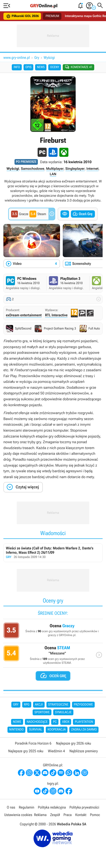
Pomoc (95, 815)
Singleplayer (75, 169)
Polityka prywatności (84, 807)
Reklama (40, 815)
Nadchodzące (37, 722)
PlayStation (84, 722)
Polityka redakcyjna (52, 807)
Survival (36, 730)
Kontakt (81, 815)
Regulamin (26, 807)
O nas (11, 807)
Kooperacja (57, 730)
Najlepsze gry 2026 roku (73, 743)
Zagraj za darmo (84, 730)
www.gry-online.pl (17, 58)
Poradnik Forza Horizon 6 (33, 743)
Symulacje (63, 712)
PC (55, 722)
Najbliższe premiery (83, 751)
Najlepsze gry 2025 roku (26, 751)
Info (17, 67)
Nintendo (17, 730)
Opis (28, 67)
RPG (27, 705)
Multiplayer (55, 169)
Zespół (55, 815)
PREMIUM (52, 16)
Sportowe (42, 712)
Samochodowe (33, 169)
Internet (93, 169)
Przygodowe (83, 705)
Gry (37, 58)
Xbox (66, 722)
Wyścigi (49, 58)
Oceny (55, 67)
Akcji (39, 705)
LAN (53, 174)
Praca (67, 815)
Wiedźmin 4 (56, 751)
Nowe (17, 722)
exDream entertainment (24, 315)
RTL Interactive (56, 315)
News (41, 67)
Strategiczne (58, 705)
